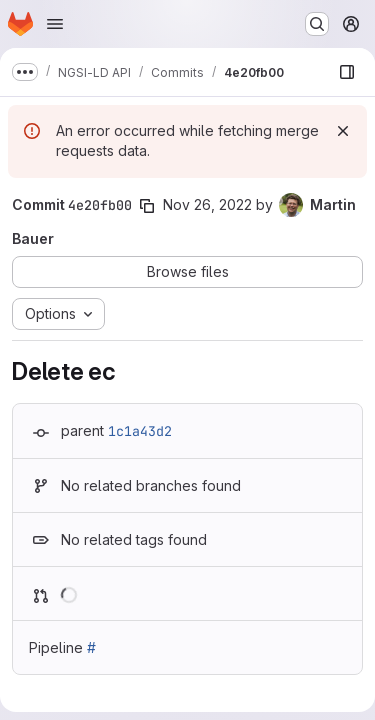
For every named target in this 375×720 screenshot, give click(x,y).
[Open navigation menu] (55, 24)
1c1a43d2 (140, 431)
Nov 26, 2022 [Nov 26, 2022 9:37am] (207, 204)
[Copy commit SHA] (147, 206)
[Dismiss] (343, 131)
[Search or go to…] (317, 24)
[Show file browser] (347, 72)
